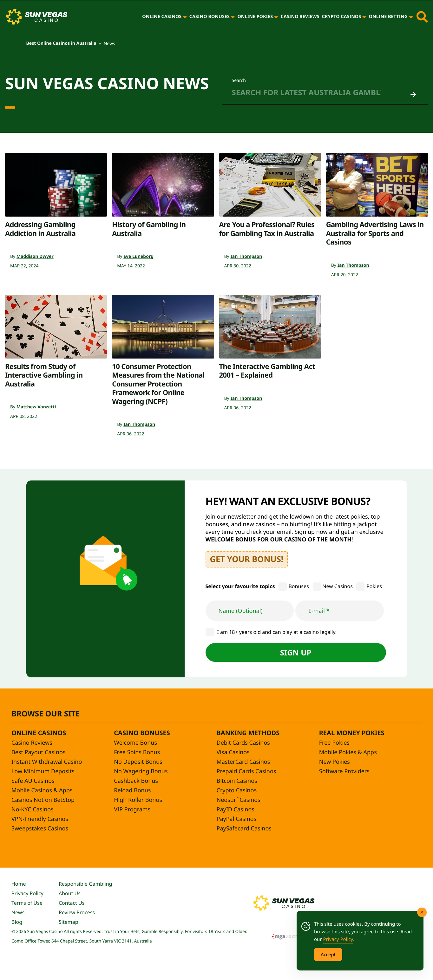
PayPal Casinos (237, 819)
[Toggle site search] (422, 17)
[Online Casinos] (185, 17)
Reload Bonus (132, 790)
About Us (70, 893)
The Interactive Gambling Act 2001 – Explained (267, 371)
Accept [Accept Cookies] (328, 954)
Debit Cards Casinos (243, 743)
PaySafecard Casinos (244, 829)
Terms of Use (27, 903)
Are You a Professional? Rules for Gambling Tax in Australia (267, 229)
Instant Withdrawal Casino (47, 762)
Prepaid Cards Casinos (246, 771)
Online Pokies (255, 17)
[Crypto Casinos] (364, 17)
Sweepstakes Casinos (40, 829)
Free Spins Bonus (137, 752)
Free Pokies (334, 743)
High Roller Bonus (138, 800)
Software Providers (344, 771)
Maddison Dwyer (35, 256)
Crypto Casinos (342, 17)
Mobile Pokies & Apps (348, 752)
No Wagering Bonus (141, 771)
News (18, 912)
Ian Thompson (246, 256)
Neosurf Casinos (239, 800)
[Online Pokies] (276, 17)
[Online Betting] (411, 17)
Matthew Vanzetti (36, 407)
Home (19, 884)
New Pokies (335, 762)
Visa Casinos (233, 752)
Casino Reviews (300, 17)
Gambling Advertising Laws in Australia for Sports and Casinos (375, 233)
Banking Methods (248, 733)
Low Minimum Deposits (43, 771)
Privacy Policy (27, 893)
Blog (17, 922)
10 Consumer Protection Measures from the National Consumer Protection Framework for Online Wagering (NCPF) (158, 384)
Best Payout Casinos (38, 752)
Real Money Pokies (352, 733)
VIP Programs (132, 809)
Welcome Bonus (135, 743)
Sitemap (69, 922)
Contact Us (72, 903)
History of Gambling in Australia (149, 229)
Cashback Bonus (136, 781)
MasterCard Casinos (243, 762)
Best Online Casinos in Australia (61, 43)
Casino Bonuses (210, 17)
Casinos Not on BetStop (43, 800)
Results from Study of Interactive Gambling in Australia (44, 375)
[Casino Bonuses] (233, 17)
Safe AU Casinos (33, 781)
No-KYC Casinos (33, 809)
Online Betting (388, 17)
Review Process (77, 912)
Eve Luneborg (138, 256)
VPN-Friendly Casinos (40, 819)
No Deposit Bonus (138, 762)
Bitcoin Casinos (237, 781)
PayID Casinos (236, 809)
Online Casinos (162, 17)
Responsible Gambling (85, 884)
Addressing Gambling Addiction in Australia (40, 229)
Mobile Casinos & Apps (42, 790)
